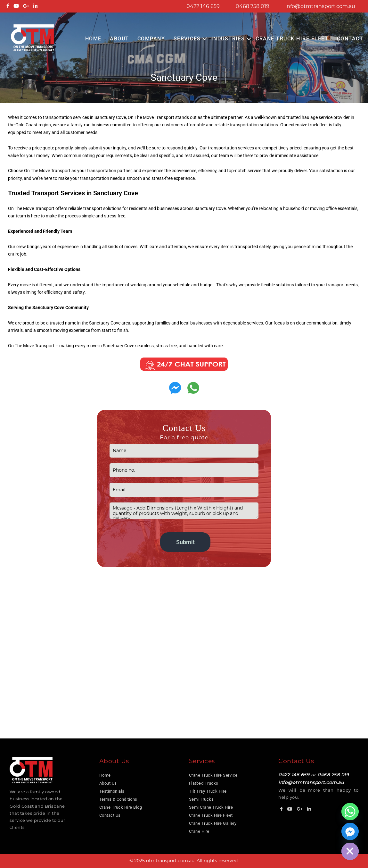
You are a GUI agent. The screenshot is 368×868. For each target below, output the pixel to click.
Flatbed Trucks (204, 783)
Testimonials (112, 791)
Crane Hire (199, 831)
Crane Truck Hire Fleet (292, 39)
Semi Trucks (201, 799)
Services (187, 39)
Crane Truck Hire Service (213, 775)
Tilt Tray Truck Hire (208, 791)
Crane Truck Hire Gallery (213, 823)
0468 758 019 (253, 6)
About (119, 39)
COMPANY (151, 39)
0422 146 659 (203, 6)
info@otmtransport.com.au (320, 6)
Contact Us (110, 815)
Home (93, 39)
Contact (350, 39)
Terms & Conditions (118, 799)
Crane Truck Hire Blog (121, 807)
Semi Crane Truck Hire (211, 807)
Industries (228, 39)
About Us (108, 783)
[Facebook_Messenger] (350, 831)
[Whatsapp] (350, 812)
